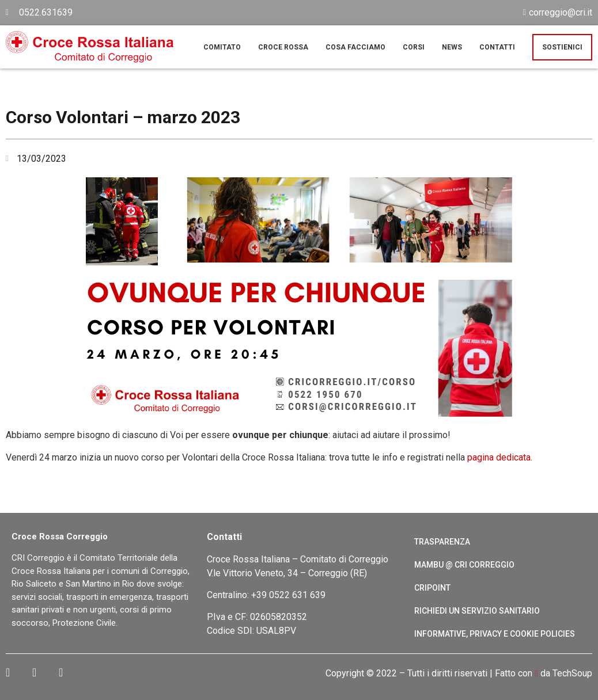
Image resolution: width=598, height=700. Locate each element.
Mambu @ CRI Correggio (464, 565)
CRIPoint (432, 588)
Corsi (414, 47)
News (452, 47)
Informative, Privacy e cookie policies (495, 634)
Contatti (497, 47)
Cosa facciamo (355, 47)
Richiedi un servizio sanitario (477, 611)
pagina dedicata (499, 457)
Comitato (222, 47)
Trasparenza (442, 542)
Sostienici (562, 47)
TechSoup (572, 673)
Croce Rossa (283, 47)
